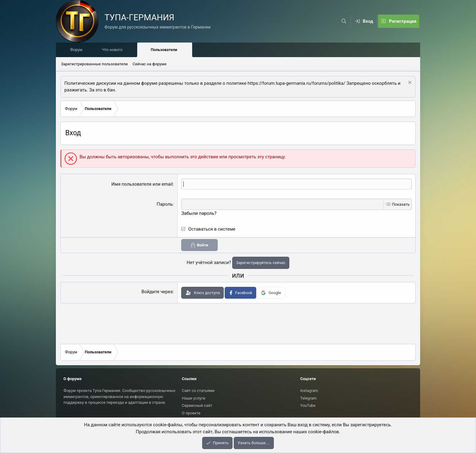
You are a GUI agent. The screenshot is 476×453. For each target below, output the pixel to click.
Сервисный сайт (197, 405)
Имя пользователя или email (142, 184)
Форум (78, 50)
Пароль (165, 204)
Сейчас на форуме (150, 64)
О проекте (191, 413)
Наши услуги (194, 398)
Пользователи (165, 50)
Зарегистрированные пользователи (94, 64)
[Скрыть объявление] (409, 83)
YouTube (308, 405)
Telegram (308, 398)
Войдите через (157, 292)
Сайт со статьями (198, 391)
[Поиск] (344, 21)
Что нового (114, 50)
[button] (135, 50)
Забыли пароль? (199, 214)
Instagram (309, 391)
